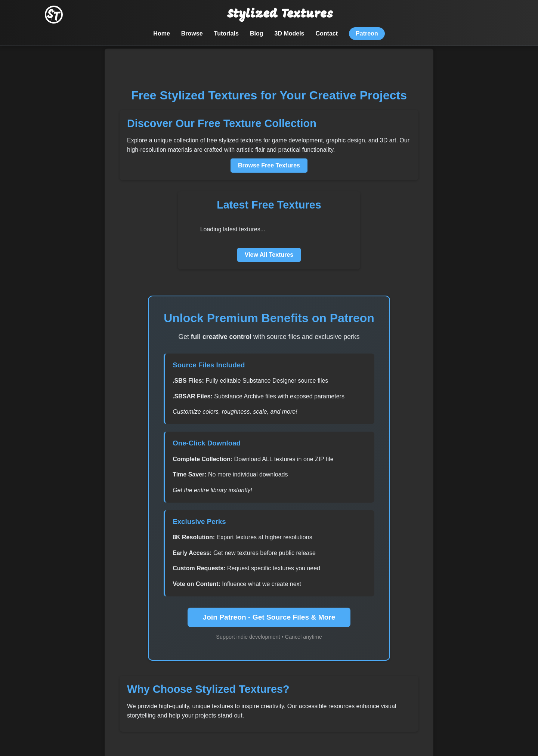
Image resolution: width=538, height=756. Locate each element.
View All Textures (269, 255)
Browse (192, 33)
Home (161, 33)
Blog (257, 33)
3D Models (290, 33)
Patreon (367, 33)
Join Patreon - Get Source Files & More (269, 617)
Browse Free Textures (269, 165)
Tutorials (226, 33)
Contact (327, 33)
